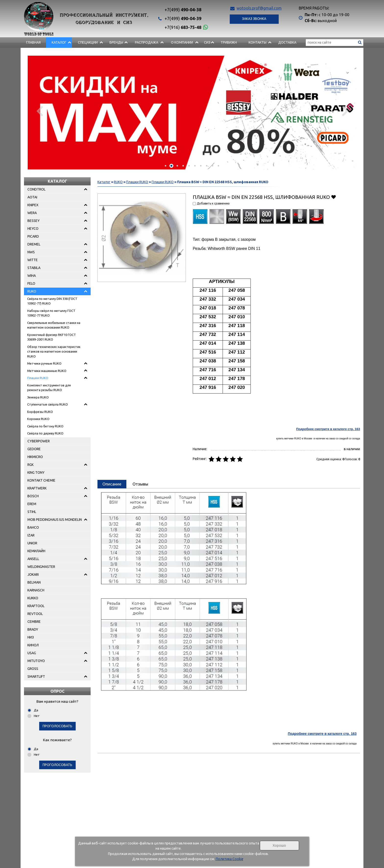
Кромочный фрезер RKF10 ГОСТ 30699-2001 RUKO (52, 337)
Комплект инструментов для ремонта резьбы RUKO (49, 388)
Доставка (287, 42)
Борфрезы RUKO (40, 412)
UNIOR (32, 543)
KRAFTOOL (36, 606)
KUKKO (33, 598)
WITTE (33, 260)
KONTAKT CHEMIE (41, 480)
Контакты (258, 42)
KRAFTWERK (37, 488)
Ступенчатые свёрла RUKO (48, 404)
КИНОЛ (33, 645)
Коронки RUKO (38, 419)
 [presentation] (39, 111)
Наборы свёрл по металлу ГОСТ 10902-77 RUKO (51, 313)
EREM (32, 504)
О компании (182, 42)
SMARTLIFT (36, 677)
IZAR (31, 535)
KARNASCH (36, 590)
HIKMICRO (35, 457)
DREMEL (34, 244)
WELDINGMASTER (41, 567)
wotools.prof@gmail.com (259, 8)
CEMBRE (34, 622)
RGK (30, 465)
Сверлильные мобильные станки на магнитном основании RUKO (54, 325)
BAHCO (33, 527)
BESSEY (34, 221)
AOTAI (32, 197)
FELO (31, 283)
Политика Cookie (229, 859)
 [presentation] (345, 111)
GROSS (33, 669)
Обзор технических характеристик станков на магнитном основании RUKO (54, 351)
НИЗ (31, 637)
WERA (32, 213)
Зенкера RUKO (38, 397)
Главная (33, 42)
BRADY (33, 629)
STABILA (34, 268)
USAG (32, 653)
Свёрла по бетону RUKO (45, 426)
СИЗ (207, 42)
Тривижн (229, 42)
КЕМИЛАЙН (36, 551)
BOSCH (33, 496)
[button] (166, 166)
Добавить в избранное (333, 197)
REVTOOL (35, 614)
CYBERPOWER (39, 441)
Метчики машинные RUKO (47, 371)
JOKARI (33, 574)
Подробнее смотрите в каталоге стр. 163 (328, 429)
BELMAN (34, 582)
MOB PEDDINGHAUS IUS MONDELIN (55, 520)
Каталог (59, 42)
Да (36, 710)
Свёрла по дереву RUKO (45, 433)
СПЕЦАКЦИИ (88, 42)
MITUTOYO (36, 661)
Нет (37, 716)
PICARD (33, 236)
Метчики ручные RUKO (44, 363)
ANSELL (33, 559)
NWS (31, 252)
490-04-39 (183, 18)
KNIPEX (33, 205)
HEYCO (33, 229)
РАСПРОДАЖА (147, 42)
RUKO (32, 291)
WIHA (32, 276)
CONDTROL (36, 189)
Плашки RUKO (38, 378)
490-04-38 (183, 10)
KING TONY (36, 472)
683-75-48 (183, 27)
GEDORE (34, 449)
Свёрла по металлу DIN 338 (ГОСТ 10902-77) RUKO (52, 301)
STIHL (32, 512)
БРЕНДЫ (116, 42)
